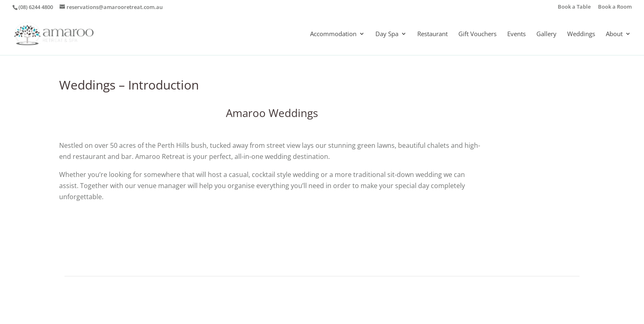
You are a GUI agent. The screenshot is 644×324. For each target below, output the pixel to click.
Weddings (581, 34)
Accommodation (333, 34)
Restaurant (432, 34)
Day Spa (387, 34)
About (614, 34)
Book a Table (574, 7)
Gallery (546, 34)
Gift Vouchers (477, 34)
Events (516, 34)
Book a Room (615, 7)
